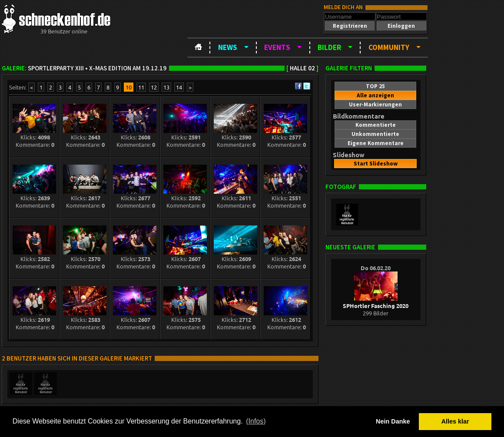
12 (154, 87)
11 (141, 87)
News (228, 47)
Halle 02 (302, 68)
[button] (350, 26)
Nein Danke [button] (393, 421)
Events (277, 47)
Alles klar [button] (455, 421)
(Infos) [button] (256, 421)
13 (166, 87)
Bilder (329, 47)
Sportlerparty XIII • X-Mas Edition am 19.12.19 (97, 68)
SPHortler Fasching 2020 (376, 302)
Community (389, 47)
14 (179, 87)
